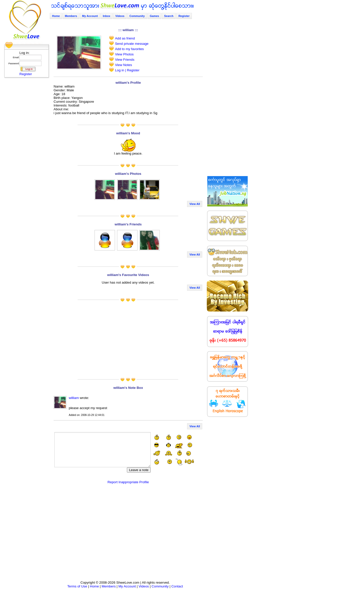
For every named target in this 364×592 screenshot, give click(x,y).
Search (169, 16)
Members (71, 16)
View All (195, 204)
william (74, 398)
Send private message (132, 44)
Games (155, 16)
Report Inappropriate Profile (128, 482)
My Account (90, 16)
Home (56, 16)
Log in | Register (127, 70)
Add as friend (125, 38)
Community (137, 16)
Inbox (107, 16)
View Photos (124, 54)
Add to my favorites (129, 49)
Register (26, 74)
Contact (177, 586)
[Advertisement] (25, 156)
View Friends (125, 60)
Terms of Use (77, 586)
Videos (120, 16)
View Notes (123, 65)
